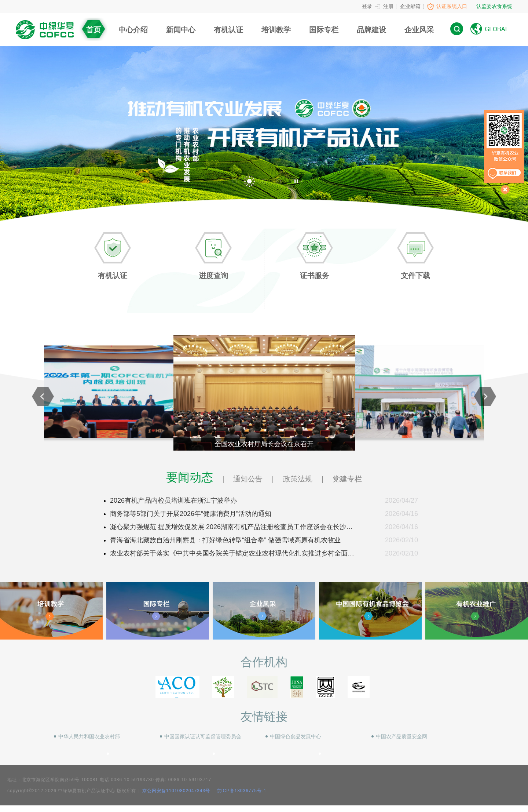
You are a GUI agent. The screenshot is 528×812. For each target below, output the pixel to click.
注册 (388, 6)
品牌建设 (371, 30)
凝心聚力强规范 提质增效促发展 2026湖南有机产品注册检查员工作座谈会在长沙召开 (231, 528)
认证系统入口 (452, 6)
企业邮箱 (410, 6)
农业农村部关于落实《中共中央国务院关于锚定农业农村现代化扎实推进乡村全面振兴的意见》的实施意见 (232, 555)
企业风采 (419, 30)
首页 (93, 30)
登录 (367, 6)
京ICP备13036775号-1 (242, 791)
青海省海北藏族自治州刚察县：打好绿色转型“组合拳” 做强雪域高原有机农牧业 (225, 540)
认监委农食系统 (494, 6)
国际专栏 (324, 30)
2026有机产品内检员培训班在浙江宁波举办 (173, 500)
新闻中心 (181, 30)
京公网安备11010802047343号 (175, 791)
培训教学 (276, 30)
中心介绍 (133, 30)
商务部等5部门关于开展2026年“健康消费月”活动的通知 (191, 514)
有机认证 (228, 30)
